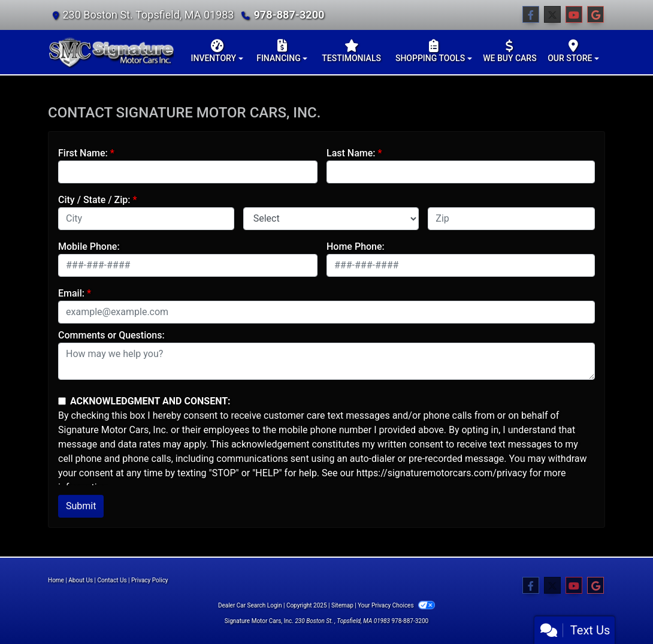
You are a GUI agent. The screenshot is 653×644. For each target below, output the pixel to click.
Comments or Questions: (111, 335)
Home (56, 580)
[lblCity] (146, 219)
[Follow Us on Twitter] (552, 15)
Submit (81, 506)
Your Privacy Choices (396, 605)
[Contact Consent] (62, 401)
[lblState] (331, 219)
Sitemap (342, 605)
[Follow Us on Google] (595, 15)
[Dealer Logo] (111, 52)
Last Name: (351, 153)
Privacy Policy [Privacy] (150, 580)
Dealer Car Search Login (250, 605)
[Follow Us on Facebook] (531, 15)
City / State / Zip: (94, 200)
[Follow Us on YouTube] (574, 15)
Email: (71, 293)
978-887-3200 (288, 15)
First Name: (83, 153)
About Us (81, 580)
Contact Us (112, 580)
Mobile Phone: (89, 247)
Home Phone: (356, 247)
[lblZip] (511, 219)
